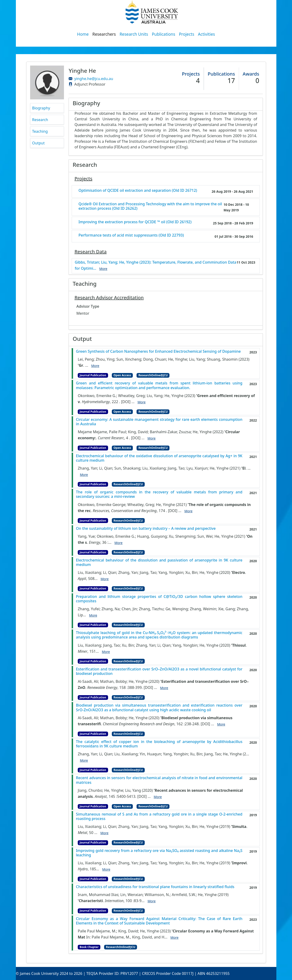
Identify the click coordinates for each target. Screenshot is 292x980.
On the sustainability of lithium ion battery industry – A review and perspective (146, 528)
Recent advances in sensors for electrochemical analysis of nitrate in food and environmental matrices (159, 780)
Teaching (40, 131)
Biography (41, 108)
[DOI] (126, 402)
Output (39, 143)
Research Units (134, 34)
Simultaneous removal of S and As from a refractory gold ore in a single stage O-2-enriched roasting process (159, 816)
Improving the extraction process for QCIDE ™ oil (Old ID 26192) (135, 222)
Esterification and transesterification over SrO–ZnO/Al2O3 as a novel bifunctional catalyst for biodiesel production (159, 671)
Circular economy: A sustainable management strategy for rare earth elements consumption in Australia (159, 422)
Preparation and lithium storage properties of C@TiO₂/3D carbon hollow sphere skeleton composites (159, 599)
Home (83, 34)
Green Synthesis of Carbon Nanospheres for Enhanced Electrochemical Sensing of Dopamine (158, 351)
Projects (187, 34)
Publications (164, 34)
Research (40, 120)
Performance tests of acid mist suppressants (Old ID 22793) (131, 235)
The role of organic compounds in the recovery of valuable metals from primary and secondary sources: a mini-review (159, 494)
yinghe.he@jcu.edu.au (94, 79)
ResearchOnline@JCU (153, 375)
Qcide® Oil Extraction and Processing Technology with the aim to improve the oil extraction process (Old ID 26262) (150, 206)
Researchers (104, 34)
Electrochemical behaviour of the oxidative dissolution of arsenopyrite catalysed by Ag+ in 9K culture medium (159, 458)
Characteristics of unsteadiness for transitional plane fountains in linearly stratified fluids (155, 887)
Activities (206, 34)
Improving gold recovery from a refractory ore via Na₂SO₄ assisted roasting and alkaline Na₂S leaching (159, 853)
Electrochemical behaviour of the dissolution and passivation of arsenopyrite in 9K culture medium (159, 562)
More (95, 366)
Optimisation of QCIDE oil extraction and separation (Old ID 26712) (138, 190)
